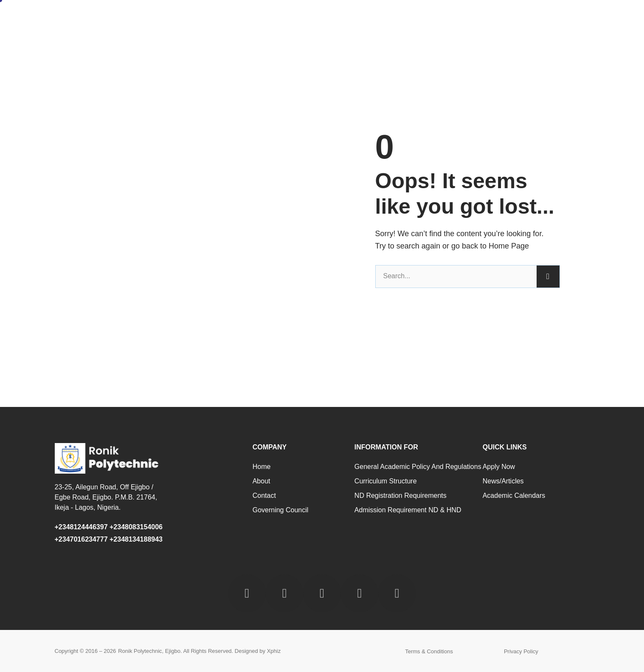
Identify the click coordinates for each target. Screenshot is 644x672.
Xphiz (274, 651)
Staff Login (570, 18)
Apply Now (499, 467)
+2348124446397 (81, 527)
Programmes (480, 18)
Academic (390, 18)
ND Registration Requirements (401, 496)
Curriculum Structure (386, 481)
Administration (337, 18)
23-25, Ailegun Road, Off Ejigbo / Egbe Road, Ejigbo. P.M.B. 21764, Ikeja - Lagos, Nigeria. (106, 497)
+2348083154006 (138, 527)
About (290, 18)
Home (257, 18)
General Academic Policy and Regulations (418, 467)
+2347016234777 (81, 539)
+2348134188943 (136, 539)
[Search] (548, 277)
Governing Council (281, 510)
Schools (433, 18)
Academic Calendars (514, 496)
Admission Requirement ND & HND (408, 510)
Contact (526, 18)
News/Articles (503, 481)
